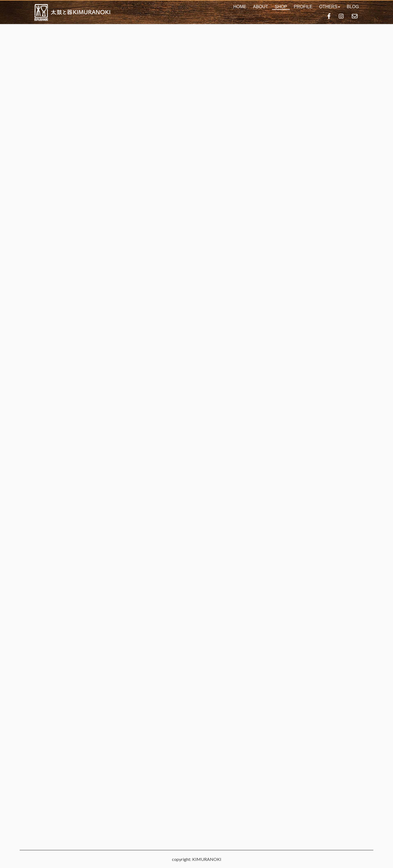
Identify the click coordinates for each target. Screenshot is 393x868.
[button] (330, 7)
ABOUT (260, 7)
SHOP (281, 7)
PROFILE (303, 7)
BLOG (353, 7)
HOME (240, 7)
